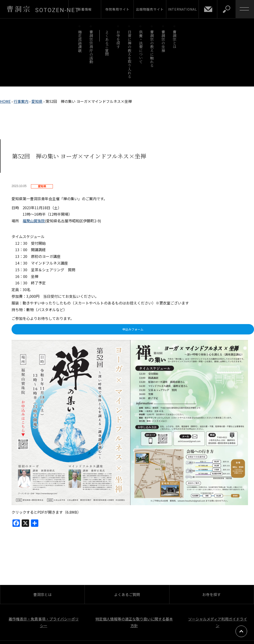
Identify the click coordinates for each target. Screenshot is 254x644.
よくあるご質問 (107, 43)
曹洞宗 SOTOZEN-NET (43, 9)
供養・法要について (141, 47)
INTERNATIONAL (183, 9)
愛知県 (37, 101)
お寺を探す (118, 39)
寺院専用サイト (117, 9)
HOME (5, 101)
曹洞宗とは (175, 39)
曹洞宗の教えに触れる (152, 49)
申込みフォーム (133, 329)
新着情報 (85, 9)
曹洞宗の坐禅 (163, 41)
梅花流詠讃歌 (80, 41)
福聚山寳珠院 (34, 221)
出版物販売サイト (150, 9)
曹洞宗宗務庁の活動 (91, 47)
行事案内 (21, 101)
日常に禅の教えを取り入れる (129, 54)
